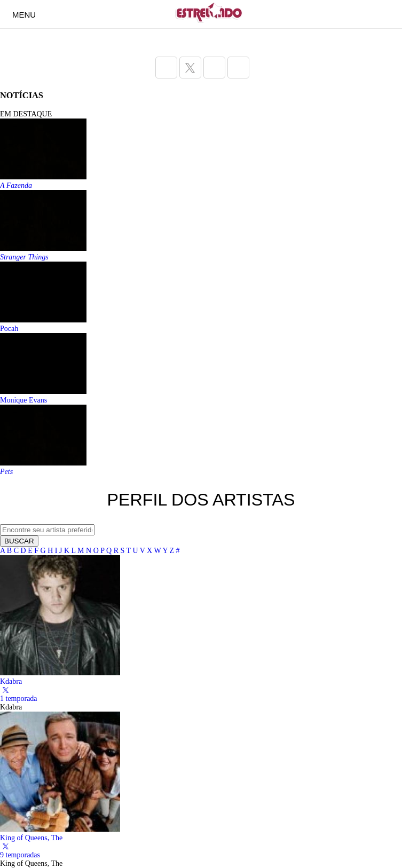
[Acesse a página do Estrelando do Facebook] (166, 68)
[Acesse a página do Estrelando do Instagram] (214, 68)
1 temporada (19, 699)
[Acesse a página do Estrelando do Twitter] (190, 68)
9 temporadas (20, 855)
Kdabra (11, 681)
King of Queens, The (31, 838)
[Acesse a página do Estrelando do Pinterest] (238, 68)
